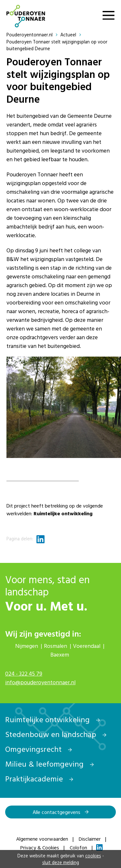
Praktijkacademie (39, 779)
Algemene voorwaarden (42, 839)
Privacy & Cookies (40, 847)
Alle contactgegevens (61, 812)
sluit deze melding (61, 862)
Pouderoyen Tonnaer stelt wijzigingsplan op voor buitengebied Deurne (57, 45)
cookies (93, 856)
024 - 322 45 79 (24, 673)
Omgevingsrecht (39, 749)
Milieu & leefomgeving (50, 764)
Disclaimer (90, 839)
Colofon (78, 847)
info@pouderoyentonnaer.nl (40, 682)
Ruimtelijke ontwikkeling (53, 719)
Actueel (71, 35)
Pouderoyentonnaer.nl (33, 35)
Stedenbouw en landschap (56, 734)
